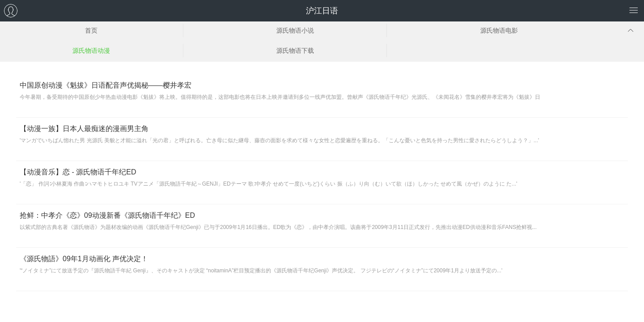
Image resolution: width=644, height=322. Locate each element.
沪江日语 (322, 11)
